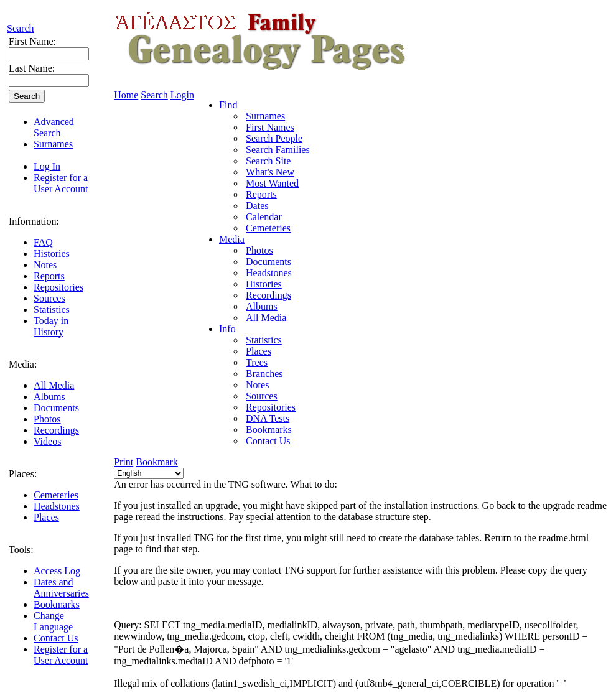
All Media (54, 385)
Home (126, 95)
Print (124, 462)
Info (227, 329)
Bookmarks (57, 604)
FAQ (43, 242)
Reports (49, 276)
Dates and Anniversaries (61, 588)
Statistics (52, 309)
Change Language (53, 621)
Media (232, 239)
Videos (47, 441)
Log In (47, 166)
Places (46, 517)
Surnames (53, 144)
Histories (52, 254)
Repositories (58, 287)
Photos (47, 419)
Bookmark (157, 462)
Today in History (51, 326)
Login (182, 95)
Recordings (56, 430)
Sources (49, 298)
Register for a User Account (61, 183)
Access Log (57, 571)
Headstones (57, 506)
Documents (56, 408)
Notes (45, 265)
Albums (49, 397)
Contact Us (56, 638)
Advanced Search (54, 127)
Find (228, 105)
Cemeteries (56, 495)
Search (21, 28)
